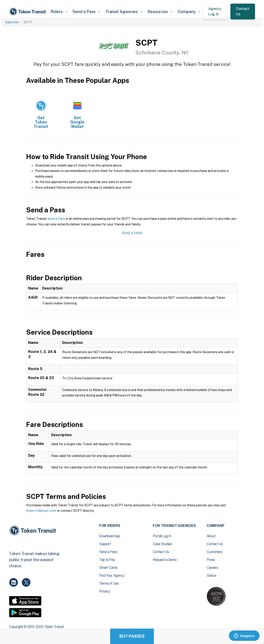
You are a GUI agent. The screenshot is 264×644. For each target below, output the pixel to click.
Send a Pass (56, 219)
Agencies (12, 22)
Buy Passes (132, 636)
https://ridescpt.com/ (41, 511)
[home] (28, 12)
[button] (59, 12)
